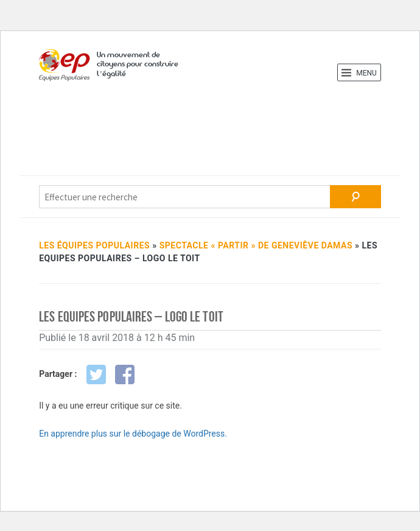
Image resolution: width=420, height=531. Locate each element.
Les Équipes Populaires (94, 245)
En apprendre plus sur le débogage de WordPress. (133, 434)
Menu (359, 72)
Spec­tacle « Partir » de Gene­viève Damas (256, 245)
